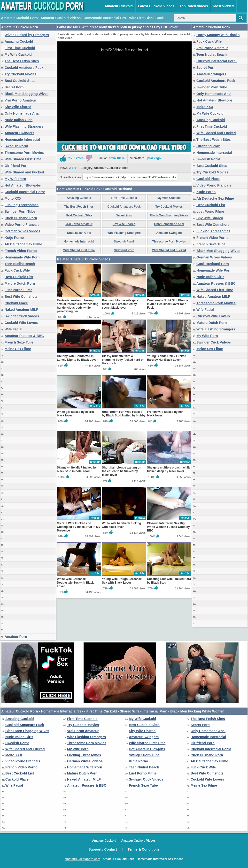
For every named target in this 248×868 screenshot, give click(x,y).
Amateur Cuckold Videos (111, 168)
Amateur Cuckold (119, 6)
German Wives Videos (22, 231)
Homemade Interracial (22, 140)
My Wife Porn (15, 179)
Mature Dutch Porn (20, 283)
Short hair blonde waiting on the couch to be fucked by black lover (122, 471)
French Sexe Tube (19, 342)
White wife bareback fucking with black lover (121, 525)
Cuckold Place (16, 303)
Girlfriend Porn (17, 166)
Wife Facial (13, 329)
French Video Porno (21, 251)
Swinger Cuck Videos (22, 316)
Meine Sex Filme (18, 349)
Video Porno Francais (22, 225)
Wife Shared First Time (23, 159)
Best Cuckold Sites (20, 81)
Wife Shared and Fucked (24, 172)
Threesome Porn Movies (24, 153)
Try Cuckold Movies (20, 74)
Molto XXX (13, 198)
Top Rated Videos (194, 6)
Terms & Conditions (144, 849)
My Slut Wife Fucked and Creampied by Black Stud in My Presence (79, 527)
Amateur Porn (16, 637)
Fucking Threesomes (22, 205)
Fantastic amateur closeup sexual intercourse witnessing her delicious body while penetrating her (78, 306)
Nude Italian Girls (19, 120)
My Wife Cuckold (18, 55)
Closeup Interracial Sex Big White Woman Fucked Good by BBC (168, 527)
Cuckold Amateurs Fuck (24, 68)
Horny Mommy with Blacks (218, 35)
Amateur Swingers (19, 133)
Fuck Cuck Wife (17, 270)
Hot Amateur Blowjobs (23, 185)
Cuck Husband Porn (21, 218)
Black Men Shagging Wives (27, 94)
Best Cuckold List (19, 277)
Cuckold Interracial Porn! (25, 192)
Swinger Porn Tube (20, 211)
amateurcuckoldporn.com (82, 859)
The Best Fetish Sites (22, 61)
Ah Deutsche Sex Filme (23, 244)
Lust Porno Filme (18, 290)
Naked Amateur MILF (21, 310)
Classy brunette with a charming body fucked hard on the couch (123, 360)
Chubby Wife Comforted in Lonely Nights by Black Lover (77, 358)
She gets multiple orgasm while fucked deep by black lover (169, 469)
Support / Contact (103, 849)
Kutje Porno (14, 238)
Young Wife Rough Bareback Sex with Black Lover (122, 581)
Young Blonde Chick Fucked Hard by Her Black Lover (167, 358)
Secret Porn (14, 87)
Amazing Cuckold (19, 41)
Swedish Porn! (16, 146)
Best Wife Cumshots (21, 297)
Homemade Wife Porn (22, 257)
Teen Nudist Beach (20, 264)
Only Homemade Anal (22, 113)
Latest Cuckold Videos (156, 6)
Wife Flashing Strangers (24, 126)
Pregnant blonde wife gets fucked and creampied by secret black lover (120, 304)
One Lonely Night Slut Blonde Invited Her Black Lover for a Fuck (167, 304)
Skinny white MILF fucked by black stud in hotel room (77, 469)
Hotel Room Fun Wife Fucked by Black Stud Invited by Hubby (124, 414)
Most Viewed (224, 6)
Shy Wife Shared (18, 107)
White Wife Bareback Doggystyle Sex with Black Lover (75, 583)
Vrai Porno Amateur (20, 100)
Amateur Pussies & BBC (24, 336)
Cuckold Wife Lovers (21, 323)
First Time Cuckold (20, 48)
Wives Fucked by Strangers (27, 35)
